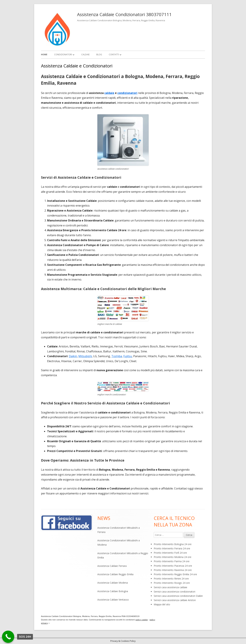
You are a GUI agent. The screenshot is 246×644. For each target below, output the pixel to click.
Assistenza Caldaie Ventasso (113, 600)
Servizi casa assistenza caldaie (170, 587)
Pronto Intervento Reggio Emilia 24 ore (175, 574)
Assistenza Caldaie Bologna (113, 591)
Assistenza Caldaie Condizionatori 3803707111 (124, 14)
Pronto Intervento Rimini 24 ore (171, 579)
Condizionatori (63, 55)
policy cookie (142, 620)
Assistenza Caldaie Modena (113, 583)
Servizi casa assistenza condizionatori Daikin (178, 596)
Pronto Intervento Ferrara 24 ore (172, 548)
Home (44, 55)
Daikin (73, 356)
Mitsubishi (85, 356)
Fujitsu (128, 356)
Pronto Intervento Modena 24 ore (173, 557)
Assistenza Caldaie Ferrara (112, 566)
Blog (99, 55)
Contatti (114, 55)
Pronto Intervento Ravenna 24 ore (173, 570)
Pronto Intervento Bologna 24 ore (173, 544)
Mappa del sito (162, 604)
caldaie (109, 93)
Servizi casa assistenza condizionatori (175, 592)
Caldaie (85, 55)
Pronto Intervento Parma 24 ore (172, 561)
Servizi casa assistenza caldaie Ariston (175, 600)
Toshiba (117, 356)
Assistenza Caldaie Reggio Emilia (115, 574)
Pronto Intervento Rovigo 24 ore (172, 583)
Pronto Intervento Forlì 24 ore (170, 553)
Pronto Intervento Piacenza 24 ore (173, 566)
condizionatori (127, 93)
